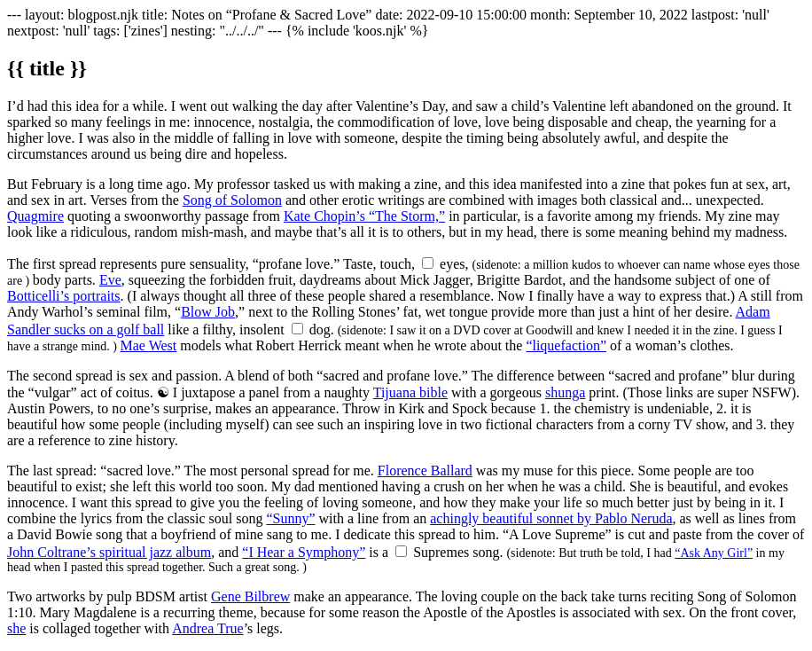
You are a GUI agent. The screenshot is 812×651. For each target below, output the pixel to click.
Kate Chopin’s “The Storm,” (364, 216)
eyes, (454, 264)
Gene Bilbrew (250, 596)
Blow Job (208, 312)
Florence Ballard (425, 471)
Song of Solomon (232, 200)
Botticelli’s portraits (64, 296)
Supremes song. (458, 552)
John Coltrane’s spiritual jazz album (109, 552)
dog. (322, 329)
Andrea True (207, 628)
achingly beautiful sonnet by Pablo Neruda (551, 518)
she (16, 628)
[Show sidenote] (428, 263)
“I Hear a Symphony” (304, 552)
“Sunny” (290, 518)
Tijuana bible (410, 392)
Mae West (149, 345)
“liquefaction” (566, 345)
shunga (565, 392)
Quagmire (35, 216)
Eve (110, 280)
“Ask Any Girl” (714, 553)
